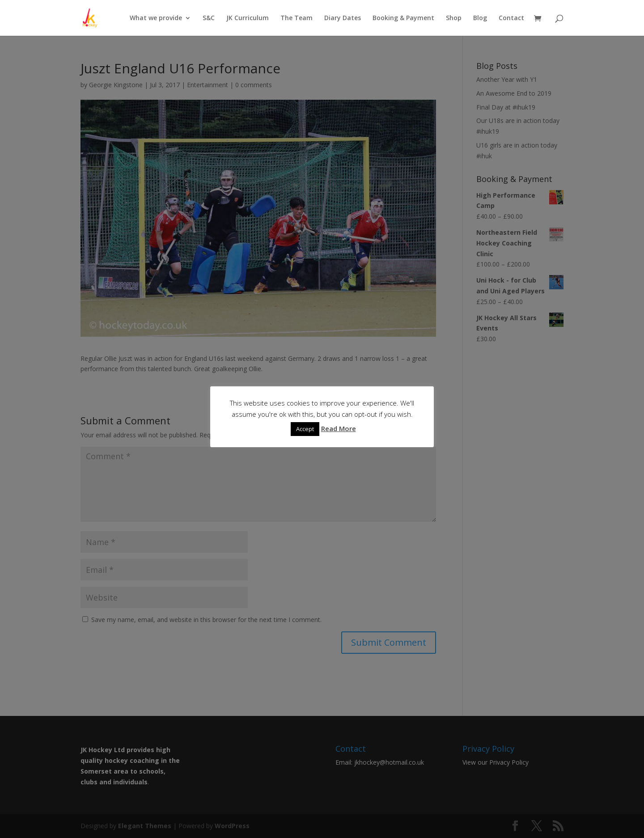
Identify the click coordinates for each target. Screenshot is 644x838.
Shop (454, 18)
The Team (297, 18)
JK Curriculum (248, 18)
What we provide (156, 18)
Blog (480, 18)
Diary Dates (343, 18)
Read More (339, 428)
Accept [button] (305, 429)
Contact (511, 18)
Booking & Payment (403, 18)
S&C (209, 18)
